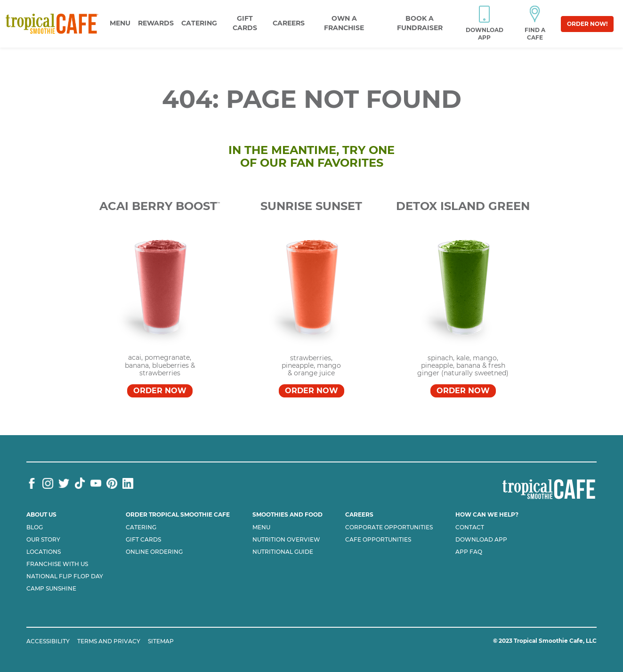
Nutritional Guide (283, 552)
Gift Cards (143, 540)
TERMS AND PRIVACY (109, 641)
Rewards (156, 23)
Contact (470, 527)
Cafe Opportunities (378, 540)
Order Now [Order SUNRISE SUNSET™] (311, 391)
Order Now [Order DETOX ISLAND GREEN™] (463, 391)
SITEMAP (161, 641)
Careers (289, 23)
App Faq (469, 552)
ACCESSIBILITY (48, 641)
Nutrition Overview (286, 540)
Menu (120, 23)
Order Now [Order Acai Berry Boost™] (160, 391)
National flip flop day (65, 576)
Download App (481, 540)
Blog (35, 527)
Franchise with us (57, 564)
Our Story (43, 540)
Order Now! (587, 24)
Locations (44, 552)
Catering (199, 23)
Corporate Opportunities (389, 527)
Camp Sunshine (51, 589)
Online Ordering (154, 552)
